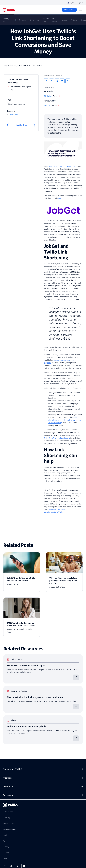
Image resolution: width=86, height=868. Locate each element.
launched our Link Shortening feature (63, 166)
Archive (13, 66)
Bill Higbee (48, 96)
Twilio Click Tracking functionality (57, 438)
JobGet (61, 198)
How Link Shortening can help (21, 88)
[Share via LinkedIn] (57, 81)
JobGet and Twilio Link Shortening (18, 81)
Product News (55, 20)
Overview (23, 20)
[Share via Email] (62, 81)
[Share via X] (52, 81)
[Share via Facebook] (46, 81)
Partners (74, 20)
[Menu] (81, 10)
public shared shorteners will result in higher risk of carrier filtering (65, 420)
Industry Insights (46, 20)
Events (65, 20)
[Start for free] (69, 10)
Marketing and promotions (17, 104)
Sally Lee (47, 106)
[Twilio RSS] (68, 81)
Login (81, 3)
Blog (5, 66)
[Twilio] (9, 10)
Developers (34, 20)
